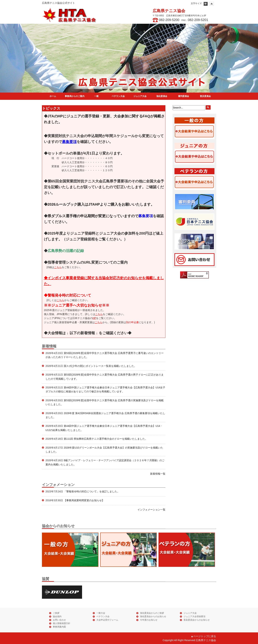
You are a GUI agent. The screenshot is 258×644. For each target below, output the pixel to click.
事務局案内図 (59, 627)
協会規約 (57, 616)
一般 (96, 96)
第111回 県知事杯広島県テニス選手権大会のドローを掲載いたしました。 (105, 439)
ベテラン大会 (118, 96)
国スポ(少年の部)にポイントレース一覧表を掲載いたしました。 (100, 366)
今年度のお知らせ (149, 620)
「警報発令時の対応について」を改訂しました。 (91, 491)
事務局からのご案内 (75, 96)
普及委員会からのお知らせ (197, 620)
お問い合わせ (59, 620)
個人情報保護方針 (62, 623)
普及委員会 (205, 96)
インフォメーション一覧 (151, 510)
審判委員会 (184, 96)
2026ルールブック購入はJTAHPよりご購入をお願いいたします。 (101, 204)
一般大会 (101, 613)
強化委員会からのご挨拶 (152, 613)
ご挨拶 (56, 613)
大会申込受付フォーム (107, 620)
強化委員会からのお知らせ (153, 616)
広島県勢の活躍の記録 (66, 251)
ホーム (53, 96)
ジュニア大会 (140, 96)
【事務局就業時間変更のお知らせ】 (84, 500)
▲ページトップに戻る (204, 636)
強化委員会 (162, 96)
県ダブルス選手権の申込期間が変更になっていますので (100, 216)
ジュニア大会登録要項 (194, 616)
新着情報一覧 (158, 474)
